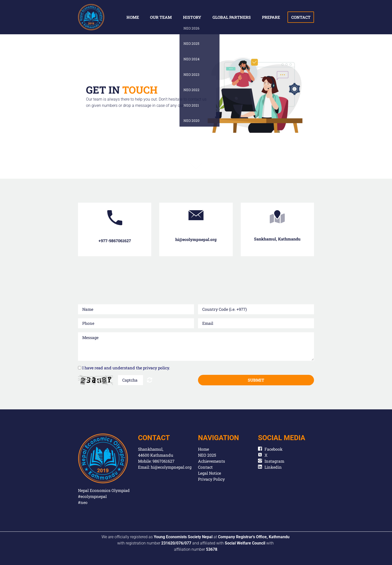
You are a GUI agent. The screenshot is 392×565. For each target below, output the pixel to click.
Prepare (271, 17)
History (192, 17)
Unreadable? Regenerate (150, 380)
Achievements (211, 461)
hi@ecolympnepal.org (171, 467)
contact (301, 17)
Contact (205, 467)
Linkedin (273, 467)
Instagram (274, 461)
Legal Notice (209, 473)
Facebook (273, 449)
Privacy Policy (211, 479)
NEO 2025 (207, 455)
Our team (161, 17)
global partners (232, 17)
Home (133, 17)
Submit (256, 380)
